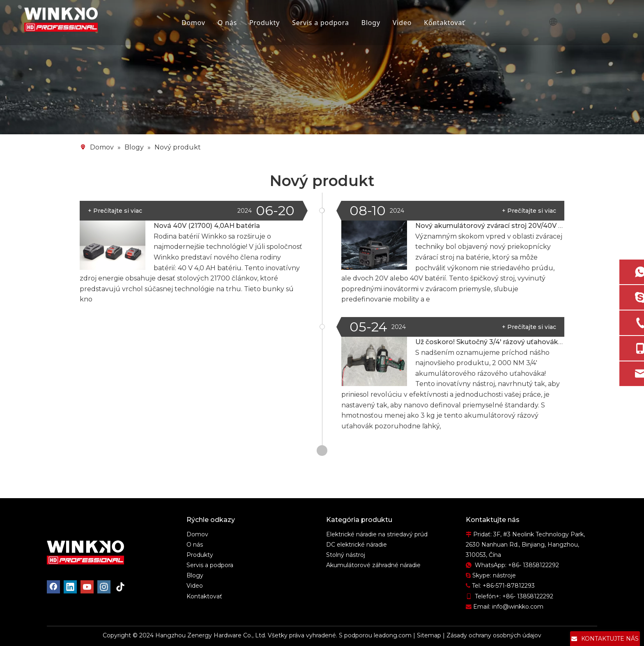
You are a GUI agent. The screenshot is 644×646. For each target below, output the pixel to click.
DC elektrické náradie (356, 545)
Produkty (265, 23)
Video (403, 23)
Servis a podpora (322, 23)
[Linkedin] (70, 587)
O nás (228, 23)
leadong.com (393, 635)
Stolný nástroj (346, 555)
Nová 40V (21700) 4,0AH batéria (207, 226)
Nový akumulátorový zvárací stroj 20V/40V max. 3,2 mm (508, 226)
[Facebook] (53, 587)
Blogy (372, 23)
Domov (194, 23)
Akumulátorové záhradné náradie (373, 565)
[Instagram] (104, 587)
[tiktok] (121, 587)
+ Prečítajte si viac (529, 211)
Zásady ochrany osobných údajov (494, 635)
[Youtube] (87, 587)
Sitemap (429, 635)
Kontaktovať (446, 23)
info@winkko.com (518, 607)
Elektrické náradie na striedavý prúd (377, 534)
